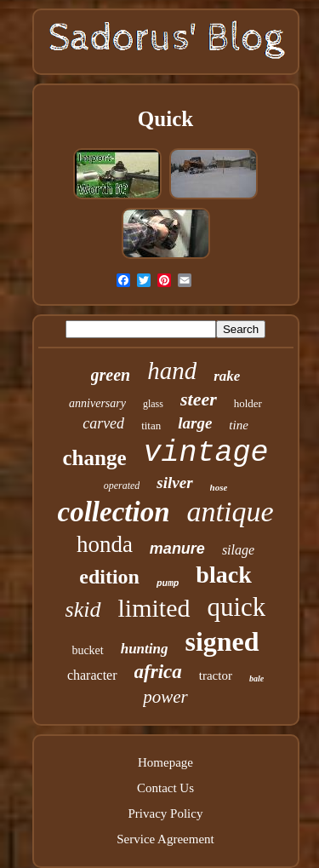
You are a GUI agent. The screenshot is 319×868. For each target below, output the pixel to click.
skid (83, 609)
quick (237, 607)
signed (222, 641)
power (165, 697)
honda (105, 544)
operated (122, 486)
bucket (87, 650)
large (195, 423)
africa (158, 672)
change (94, 458)
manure (177, 549)
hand (172, 371)
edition (109, 577)
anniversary (97, 403)
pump (168, 583)
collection (114, 512)
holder (248, 403)
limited (154, 608)
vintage (205, 453)
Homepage (165, 762)
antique (230, 512)
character (92, 675)
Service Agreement (165, 839)
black (223, 575)
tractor (216, 675)
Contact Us (165, 788)
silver (174, 483)
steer (199, 399)
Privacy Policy (166, 813)
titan (151, 425)
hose (219, 487)
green (111, 375)
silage (238, 550)
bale (256, 678)
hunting (145, 649)
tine (239, 425)
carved (103, 423)
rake (227, 376)
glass (153, 404)
